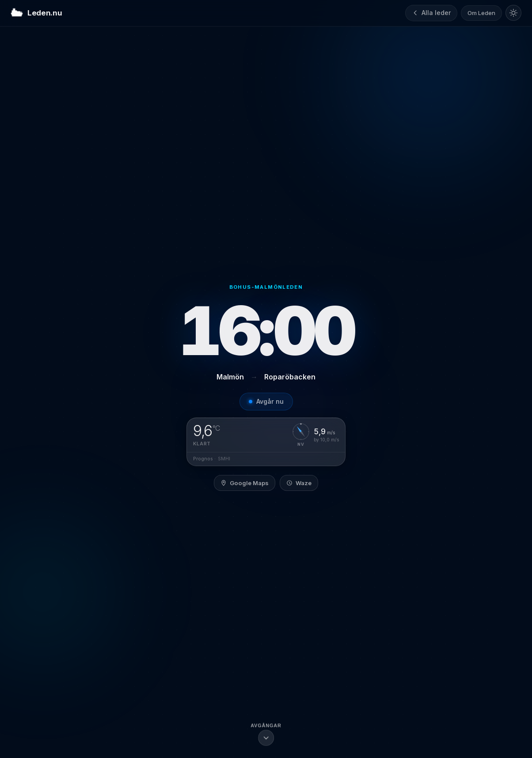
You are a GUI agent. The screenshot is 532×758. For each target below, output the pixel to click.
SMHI (224, 459)
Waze (299, 483)
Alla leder (431, 13)
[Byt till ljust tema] (513, 13)
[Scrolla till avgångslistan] (266, 735)
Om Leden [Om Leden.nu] (481, 13)
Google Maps (245, 483)
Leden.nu (36, 13)
